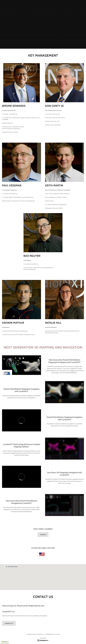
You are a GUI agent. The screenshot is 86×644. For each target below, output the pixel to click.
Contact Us (9, 623)
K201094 (43, 535)
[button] (5, 642)
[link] (43, 640)
